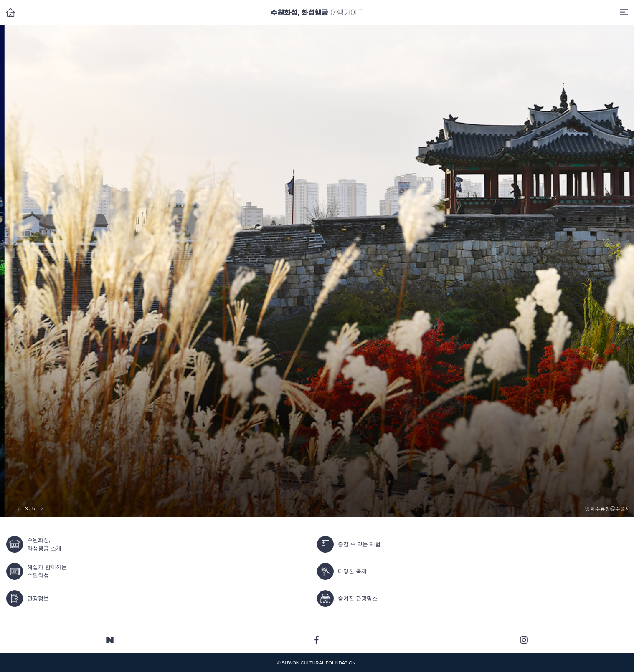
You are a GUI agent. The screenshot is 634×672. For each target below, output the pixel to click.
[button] (42, 509)
